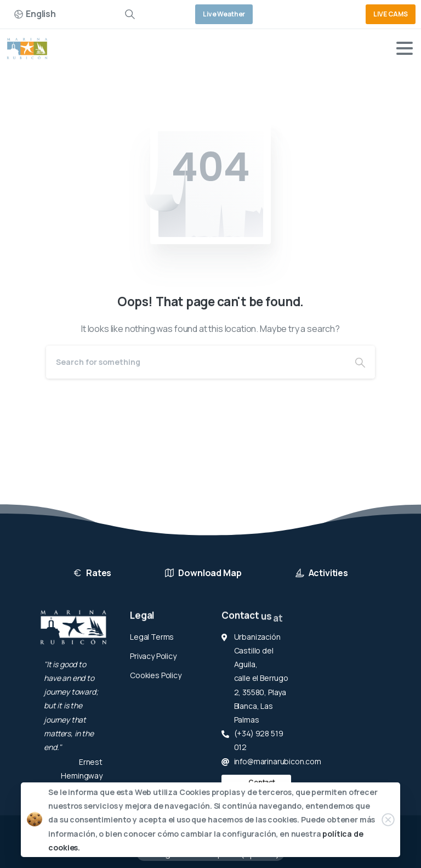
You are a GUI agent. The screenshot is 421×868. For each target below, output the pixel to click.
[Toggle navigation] (405, 48)
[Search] (196, 362)
